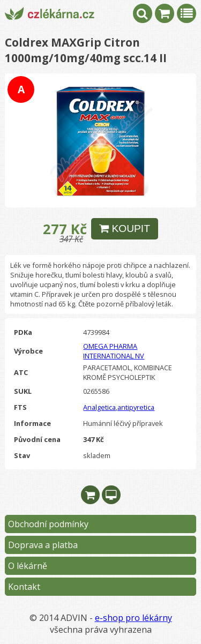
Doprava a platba (43, 545)
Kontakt (24, 587)
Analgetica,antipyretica (119, 407)
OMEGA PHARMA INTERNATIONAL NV (114, 351)
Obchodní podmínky (48, 524)
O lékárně (28, 566)
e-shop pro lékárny (133, 618)
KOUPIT (125, 229)
